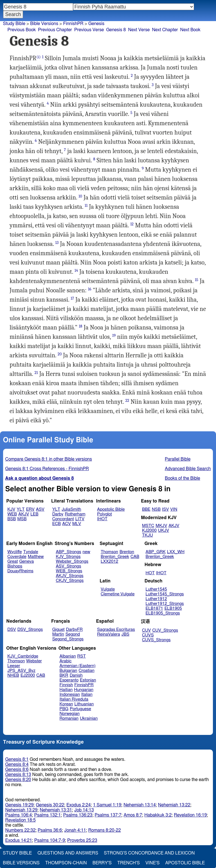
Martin (58, 634)
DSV (12, 630)
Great (13, 561)
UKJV (164, 531)
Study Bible (14, 24)
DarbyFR (75, 630)
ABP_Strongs (68, 552)
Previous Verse (89, 30)
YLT (21, 509)
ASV (40, 509)
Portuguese (80, 709)
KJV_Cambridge (23, 656)
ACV (67, 524)
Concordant (63, 519)
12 (132, 224)
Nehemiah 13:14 (140, 805)
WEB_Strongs (69, 571)
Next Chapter (165, 30)
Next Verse (139, 30)
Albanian (68, 656)
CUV (147, 630)
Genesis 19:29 (20, 805)
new (86, 552)
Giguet (58, 630)
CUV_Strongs (165, 630)
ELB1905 (173, 608)
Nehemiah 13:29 (22, 810)
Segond (73, 634)
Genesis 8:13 (18, 775)
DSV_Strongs (30, 630)
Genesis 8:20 (18, 780)
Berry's (102, 863)
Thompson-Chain (66, 863)
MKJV (161, 526)
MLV (77, 524)
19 (114, 336)
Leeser (14, 666)
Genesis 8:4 (17, 764)
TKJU (148, 535)
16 (90, 289)
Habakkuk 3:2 (158, 815)
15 (197, 280)
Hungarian (84, 690)
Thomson (109, 552)
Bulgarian (68, 671)
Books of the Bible (183, 478)
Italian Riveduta (74, 699)
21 (36, 373)
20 (60, 354)
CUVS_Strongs (156, 640)
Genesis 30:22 (50, 805)
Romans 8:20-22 (105, 830)
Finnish (66, 685)
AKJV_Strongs (69, 576)
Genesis (96, 24)
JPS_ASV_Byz (21, 671)
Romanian (69, 718)
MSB (22, 519)
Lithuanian (84, 704)
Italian (87, 695)
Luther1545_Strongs (165, 594)
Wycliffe (14, 552)
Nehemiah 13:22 (174, 805)
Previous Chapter (55, 30)
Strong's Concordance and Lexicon (149, 853)
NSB (156, 509)
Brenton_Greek (115, 557)
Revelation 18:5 (21, 820)
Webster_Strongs (72, 561)
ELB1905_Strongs (163, 613)
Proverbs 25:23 (82, 840)
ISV (165, 509)
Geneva (26, 561)
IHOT (102, 519)
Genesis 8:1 (17, 759)
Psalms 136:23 (78, 815)
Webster (34, 661)
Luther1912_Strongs (165, 604)
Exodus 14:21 (19, 840)
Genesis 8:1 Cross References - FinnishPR (47, 469)
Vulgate (108, 589)
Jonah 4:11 (75, 830)
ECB (57, 524)
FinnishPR (73, 24)
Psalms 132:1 (48, 815)
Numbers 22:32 (21, 830)
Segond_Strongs (68, 639)
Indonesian (70, 695)
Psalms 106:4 (19, 815)
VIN (174, 509)
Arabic (66, 661)
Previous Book (22, 30)
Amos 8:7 (133, 815)
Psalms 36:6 (50, 830)
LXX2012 (109, 561)
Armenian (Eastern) (78, 666)
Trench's (129, 863)
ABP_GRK (156, 552)
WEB (12, 514)
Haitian (66, 690)
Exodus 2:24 (78, 805)
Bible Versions (44, 24)
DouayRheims (20, 571)
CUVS (148, 635)
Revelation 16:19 (190, 815)
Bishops (15, 566)
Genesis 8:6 (17, 770)
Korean (66, 704)
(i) (38, 57)
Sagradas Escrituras (116, 630)
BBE (146, 509)
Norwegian (70, 714)
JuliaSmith (71, 509)
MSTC (148, 526)
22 (127, 401)
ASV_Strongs (68, 566)
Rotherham (75, 514)
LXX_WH (176, 552)
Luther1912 (156, 599)
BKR (64, 675)
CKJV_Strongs (70, 581)
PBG (64, 709)
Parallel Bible (178, 459)
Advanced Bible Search (188, 469)
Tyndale (31, 552)
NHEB (13, 675)
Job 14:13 (84, 810)
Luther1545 (156, 589)
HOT (150, 573)
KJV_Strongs (68, 557)
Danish (76, 675)
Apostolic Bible (185, 863)
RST (82, 656)
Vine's (152, 863)
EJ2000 (28, 675)
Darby (58, 514)
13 (57, 243)
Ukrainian (89, 718)
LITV (80, 519)
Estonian (88, 680)
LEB (34, 514)
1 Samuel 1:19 (107, 805)
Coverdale (17, 557)
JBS (125, 634)
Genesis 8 (116, 30)
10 (80, 196)
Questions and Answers (68, 853)
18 (80, 326)
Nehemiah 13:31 (56, 810)
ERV (30, 509)
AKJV (24, 514)
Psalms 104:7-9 (50, 840)
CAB (135, 557)
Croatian (86, 671)
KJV (11, 509)
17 (72, 298)
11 (86, 206)
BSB (12, 519)
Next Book (190, 30)
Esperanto (69, 680)
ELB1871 (154, 608)
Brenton (127, 552)
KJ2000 (149, 531)
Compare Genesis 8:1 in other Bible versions (49, 459)
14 (76, 271)
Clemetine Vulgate (118, 594)
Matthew (36, 557)
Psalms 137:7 (108, 815)
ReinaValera (108, 634)
